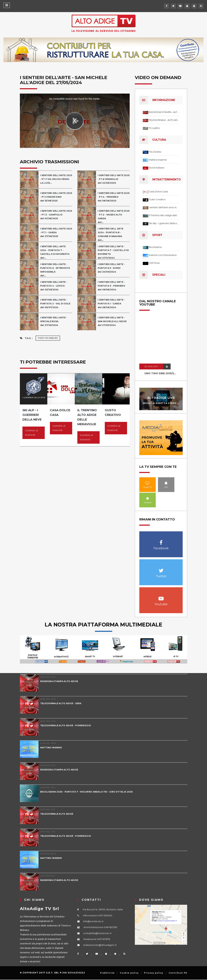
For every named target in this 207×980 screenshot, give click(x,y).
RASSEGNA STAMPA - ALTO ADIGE (164, 112)
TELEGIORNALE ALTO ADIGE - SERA (61, 703)
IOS (166, 483)
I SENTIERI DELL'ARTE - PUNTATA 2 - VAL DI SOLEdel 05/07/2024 (55, 304)
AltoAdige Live (161, 398)
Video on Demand (48, 338)
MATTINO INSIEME (51, 748)
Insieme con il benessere (163, 255)
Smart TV (148, 483)
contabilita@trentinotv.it (97, 933)
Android (148, 498)
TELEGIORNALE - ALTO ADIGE (164, 120)
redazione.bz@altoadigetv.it (100, 945)
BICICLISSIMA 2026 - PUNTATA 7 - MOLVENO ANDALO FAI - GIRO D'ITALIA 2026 (86, 792)
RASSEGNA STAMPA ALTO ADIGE (59, 681)
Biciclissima (155, 247)
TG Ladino (154, 128)
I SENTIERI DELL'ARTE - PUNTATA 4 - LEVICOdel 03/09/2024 (54, 286)
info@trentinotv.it (93, 921)
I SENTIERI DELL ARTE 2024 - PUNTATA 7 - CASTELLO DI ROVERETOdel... (55, 252)
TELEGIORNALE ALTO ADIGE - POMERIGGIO (66, 725)
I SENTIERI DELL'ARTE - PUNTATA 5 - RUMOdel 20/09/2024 (111, 268)
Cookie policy (129, 973)
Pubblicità (107, 973)
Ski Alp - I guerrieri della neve (164, 223)
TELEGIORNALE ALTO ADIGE (57, 814)
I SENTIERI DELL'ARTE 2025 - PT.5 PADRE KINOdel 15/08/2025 (56, 197)
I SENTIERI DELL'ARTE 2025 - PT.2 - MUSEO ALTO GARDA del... (114, 217)
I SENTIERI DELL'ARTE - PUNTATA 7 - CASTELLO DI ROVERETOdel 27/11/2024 (113, 252)
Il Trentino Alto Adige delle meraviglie (164, 215)
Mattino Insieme (158, 160)
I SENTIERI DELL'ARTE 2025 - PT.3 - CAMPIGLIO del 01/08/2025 (56, 215)
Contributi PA (178, 973)
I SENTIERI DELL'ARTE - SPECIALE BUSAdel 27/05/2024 (54, 321)
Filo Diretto (155, 152)
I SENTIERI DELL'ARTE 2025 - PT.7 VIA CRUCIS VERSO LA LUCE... (56, 179)
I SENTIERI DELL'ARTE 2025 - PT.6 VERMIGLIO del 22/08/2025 (114, 179)
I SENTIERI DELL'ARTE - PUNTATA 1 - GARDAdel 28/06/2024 (111, 304)
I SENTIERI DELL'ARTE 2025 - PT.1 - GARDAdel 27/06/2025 (56, 232)
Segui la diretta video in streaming (170, 403)
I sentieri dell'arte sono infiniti (164, 207)
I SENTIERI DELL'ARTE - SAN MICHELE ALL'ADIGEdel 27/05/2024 (112, 321)
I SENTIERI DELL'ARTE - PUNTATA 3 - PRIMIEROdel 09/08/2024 (111, 286)
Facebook (161, 541)
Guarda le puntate (32, 433)
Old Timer (154, 263)
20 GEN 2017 (151, 366)
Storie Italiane (157, 168)
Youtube (161, 597)
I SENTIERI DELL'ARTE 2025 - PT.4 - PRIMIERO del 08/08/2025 (114, 197)
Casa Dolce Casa (158, 191)
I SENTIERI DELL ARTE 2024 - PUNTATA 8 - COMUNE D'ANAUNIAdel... (110, 234)
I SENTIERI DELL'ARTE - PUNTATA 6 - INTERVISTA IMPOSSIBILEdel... (55, 270)
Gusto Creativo (157, 199)
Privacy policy (154, 973)
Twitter (161, 569)
